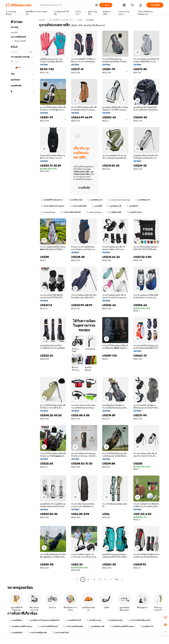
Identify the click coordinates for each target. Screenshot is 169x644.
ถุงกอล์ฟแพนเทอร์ (114, 620)
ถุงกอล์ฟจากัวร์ (146, 626)
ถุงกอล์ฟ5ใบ (132, 206)
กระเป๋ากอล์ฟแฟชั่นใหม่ (71, 212)
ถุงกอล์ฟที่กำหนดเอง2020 (52, 200)
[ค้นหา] (106, 5)
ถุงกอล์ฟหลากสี (114, 206)
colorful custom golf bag (119, 200)
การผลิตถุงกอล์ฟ (114, 212)
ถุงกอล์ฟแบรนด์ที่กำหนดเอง (21, 626)
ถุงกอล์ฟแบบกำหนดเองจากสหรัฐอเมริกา (44, 620)
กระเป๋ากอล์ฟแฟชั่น (78, 206)
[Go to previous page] (77, 579)
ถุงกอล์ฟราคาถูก (134, 212)
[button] (96, 5)
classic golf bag (94, 212)
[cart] (133, 5)
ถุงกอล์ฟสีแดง (16, 620)
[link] (165, 617)
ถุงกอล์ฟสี (97, 206)
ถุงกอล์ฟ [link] (90, 20)
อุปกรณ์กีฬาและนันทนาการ (61, 20)
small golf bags (48, 212)
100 (117, 579)
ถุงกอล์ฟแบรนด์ (75, 200)
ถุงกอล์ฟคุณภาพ (95, 200)
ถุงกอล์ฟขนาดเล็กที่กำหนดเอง (122, 626)
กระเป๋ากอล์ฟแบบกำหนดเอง (52, 206)
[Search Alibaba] (66, 5)
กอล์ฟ (80, 20)
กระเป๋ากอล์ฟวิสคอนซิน (73, 626)
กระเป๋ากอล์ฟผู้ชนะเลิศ (37, 633)
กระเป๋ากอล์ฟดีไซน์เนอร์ (48, 626)
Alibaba (42, 20)
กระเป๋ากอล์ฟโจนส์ (60, 633)
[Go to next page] (122, 579)
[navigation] (21, 300)
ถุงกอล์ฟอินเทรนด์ (73, 620)
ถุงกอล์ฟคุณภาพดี (96, 626)
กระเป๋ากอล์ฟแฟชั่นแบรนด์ (139, 620)
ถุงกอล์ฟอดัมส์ (16, 633)
